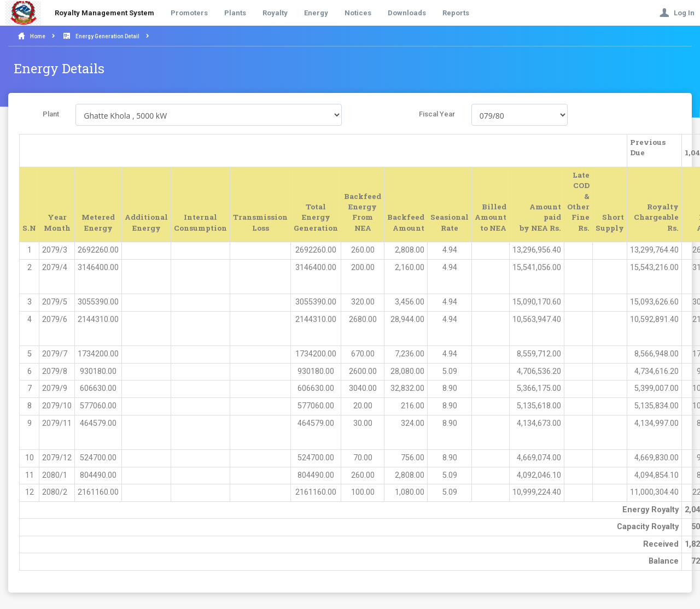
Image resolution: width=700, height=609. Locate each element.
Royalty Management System (104, 13)
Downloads (407, 13)
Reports (456, 13)
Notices (358, 13)
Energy (316, 13)
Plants (235, 13)
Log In (677, 13)
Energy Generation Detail (107, 36)
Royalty (275, 13)
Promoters (189, 13)
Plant (51, 114)
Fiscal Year (437, 114)
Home (38, 36)
